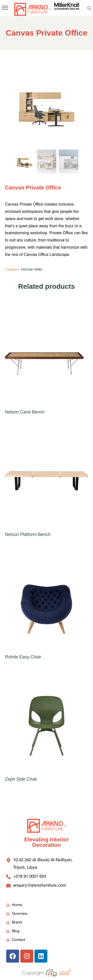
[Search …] (90, 8)
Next (84, 117)
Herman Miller (32, 269)
